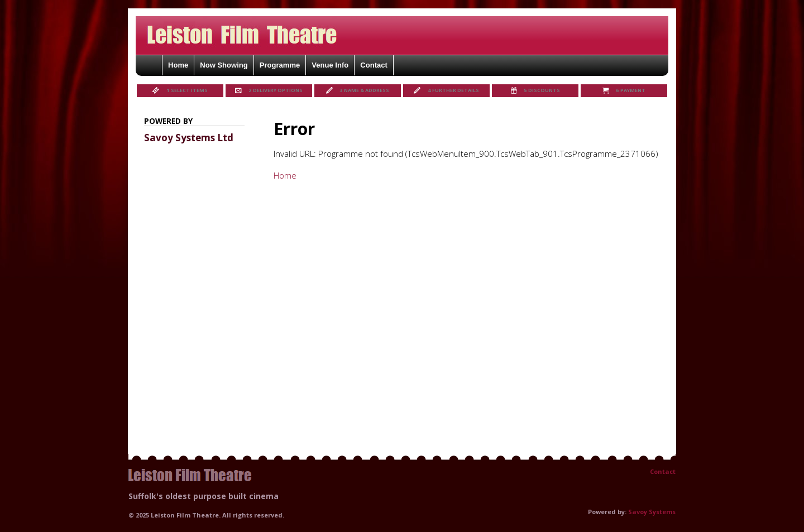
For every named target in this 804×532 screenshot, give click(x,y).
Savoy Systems (652, 512)
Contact (663, 471)
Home (285, 175)
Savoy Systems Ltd (189, 138)
